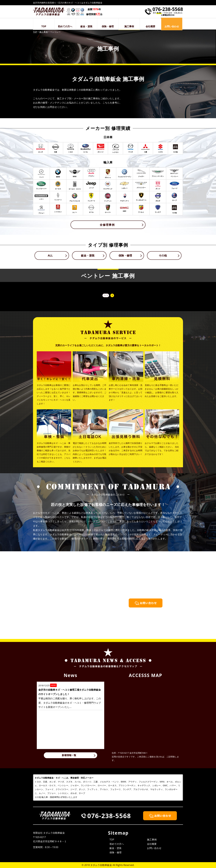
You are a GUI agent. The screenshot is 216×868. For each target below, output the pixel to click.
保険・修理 (108, 26)
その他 (163, 255)
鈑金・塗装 (86, 26)
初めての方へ (65, 26)
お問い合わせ (154, 848)
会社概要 (150, 26)
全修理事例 (107, 225)
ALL (50, 255)
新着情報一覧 (69, 755)
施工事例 (129, 26)
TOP (44, 26)
